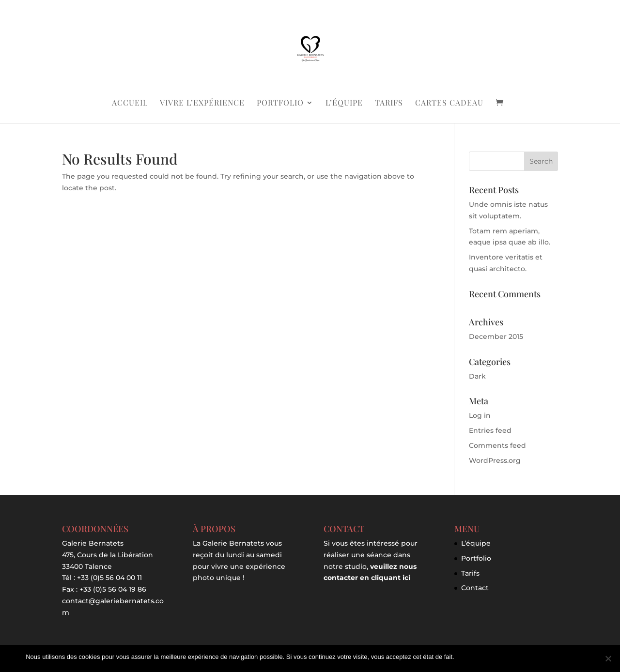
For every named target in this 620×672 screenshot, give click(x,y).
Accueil (130, 103)
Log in (480, 415)
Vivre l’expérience (202, 103)
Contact (475, 588)
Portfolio (280, 103)
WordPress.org (495, 460)
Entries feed (490, 430)
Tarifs (389, 103)
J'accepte (473, 657)
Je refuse (503, 657)
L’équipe (344, 103)
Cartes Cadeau (449, 103)
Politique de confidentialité (558, 657)
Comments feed (497, 445)
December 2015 (496, 336)
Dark (477, 376)
